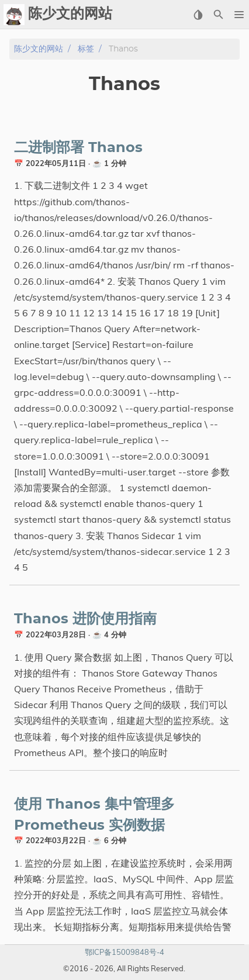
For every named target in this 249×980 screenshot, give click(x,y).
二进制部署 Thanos (78, 148)
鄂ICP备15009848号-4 (124, 952)
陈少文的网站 (39, 49)
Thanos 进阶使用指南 (85, 619)
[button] (239, 15)
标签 (86, 49)
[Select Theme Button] (198, 15)
